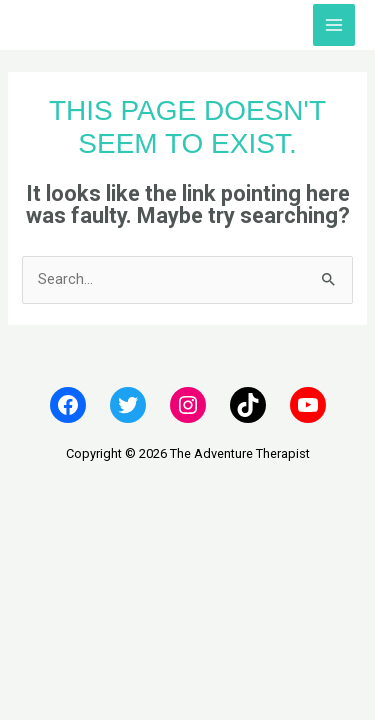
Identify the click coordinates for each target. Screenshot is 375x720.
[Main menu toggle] (334, 25)
